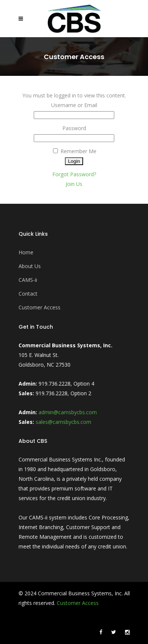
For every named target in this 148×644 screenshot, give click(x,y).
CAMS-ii (28, 280)
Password (74, 128)
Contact (28, 294)
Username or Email (74, 105)
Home (26, 252)
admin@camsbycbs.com (68, 412)
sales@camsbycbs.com (63, 422)
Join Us (74, 184)
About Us (30, 266)
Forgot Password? (74, 174)
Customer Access (40, 307)
